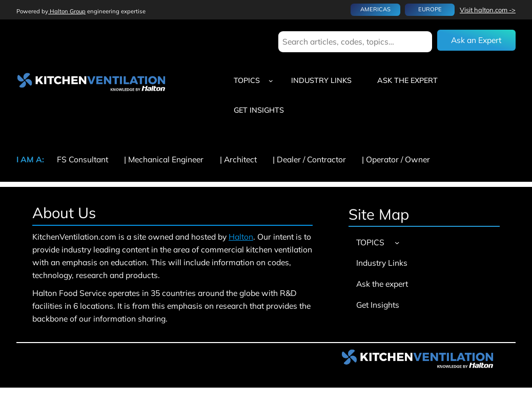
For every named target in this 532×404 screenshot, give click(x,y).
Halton (241, 237)
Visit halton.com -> (488, 10)
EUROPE (430, 9)
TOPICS (247, 80)
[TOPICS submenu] (271, 81)
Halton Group (67, 11)
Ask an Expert (476, 40)
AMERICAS (375, 9)
